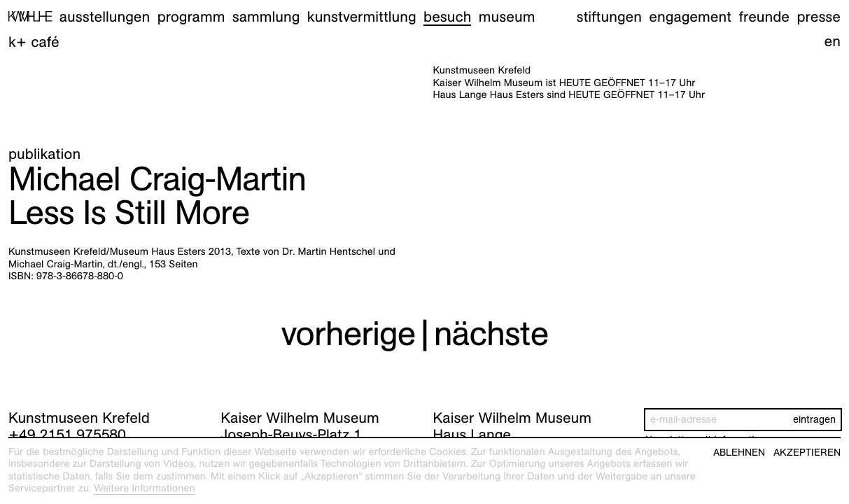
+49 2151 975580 (67, 434)
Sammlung (266, 16)
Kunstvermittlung (362, 16)
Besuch (447, 16)
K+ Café (34, 42)
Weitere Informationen (145, 489)
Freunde (765, 16)
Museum (507, 16)
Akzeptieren (807, 453)
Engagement (690, 16)
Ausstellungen (105, 16)
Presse (819, 16)
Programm (191, 16)
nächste (491, 334)
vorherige (348, 334)
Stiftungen (609, 16)
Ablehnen (739, 453)
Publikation (44, 154)
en (833, 41)
